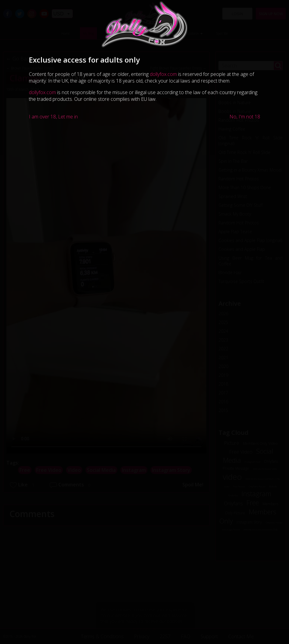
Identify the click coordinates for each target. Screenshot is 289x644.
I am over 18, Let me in (53, 117)
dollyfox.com (163, 74)
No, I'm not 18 (245, 117)
